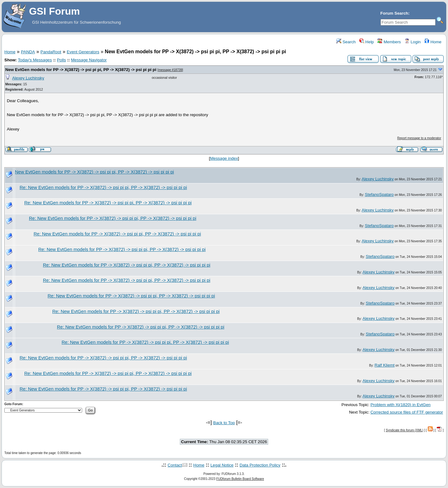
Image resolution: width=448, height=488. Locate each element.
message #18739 (170, 70)
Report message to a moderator (419, 138)
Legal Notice (222, 465)
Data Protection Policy (260, 465)
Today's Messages (35, 60)
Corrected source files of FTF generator (407, 412)
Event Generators (83, 52)
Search (346, 42)
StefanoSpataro (379, 194)
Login (413, 42)
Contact (175, 465)
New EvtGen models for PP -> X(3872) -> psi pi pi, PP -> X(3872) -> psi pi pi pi (81, 70)
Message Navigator (89, 60)
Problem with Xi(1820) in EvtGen (401, 405)
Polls (61, 60)
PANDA (28, 52)
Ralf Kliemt (385, 365)
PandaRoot (51, 52)
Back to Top (224, 423)
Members (389, 42)
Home (433, 42)
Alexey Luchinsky (28, 78)
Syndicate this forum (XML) (405, 430)
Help (367, 42)
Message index (224, 158)
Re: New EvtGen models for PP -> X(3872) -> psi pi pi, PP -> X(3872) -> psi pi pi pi (103, 187)
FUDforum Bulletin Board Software (240, 479)
